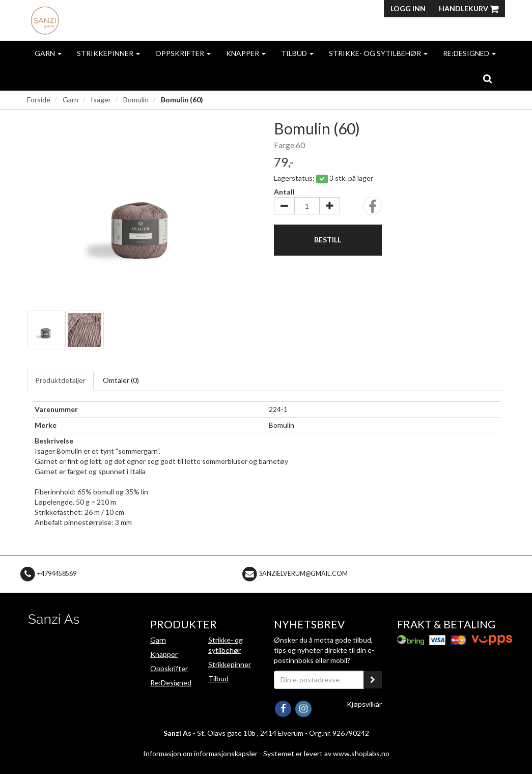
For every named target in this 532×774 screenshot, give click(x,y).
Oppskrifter (183, 53)
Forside (39, 100)
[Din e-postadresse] (319, 680)
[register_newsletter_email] (373, 680)
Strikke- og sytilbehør (378, 53)
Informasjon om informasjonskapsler (200, 753)
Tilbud (297, 53)
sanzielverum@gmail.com (303, 574)
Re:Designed (469, 53)
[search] (487, 78)
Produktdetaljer (60, 380)
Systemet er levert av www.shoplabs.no (326, 753)
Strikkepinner (108, 53)
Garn (48, 53)
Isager (101, 100)
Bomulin (136, 100)
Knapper (246, 53)
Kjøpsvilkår (364, 704)
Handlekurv (469, 8)
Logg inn (408, 8)
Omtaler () (121, 380)
